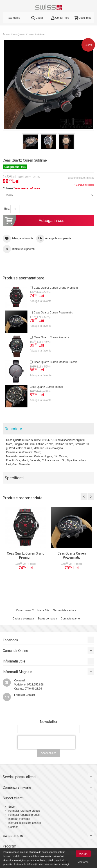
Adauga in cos (34, 221)
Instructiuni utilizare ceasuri (25, 823)
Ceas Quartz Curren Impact (46, 387)
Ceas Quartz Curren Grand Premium (56, 288)
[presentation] (46, 742)
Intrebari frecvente (19, 819)
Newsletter (49, 722)
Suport (12, 807)
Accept (83, 854)
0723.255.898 (35, 685)
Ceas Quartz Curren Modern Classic (55, 362)
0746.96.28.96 (33, 689)
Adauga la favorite (41, 301)
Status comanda (47, 619)
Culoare (21, 188)
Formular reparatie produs (24, 815)
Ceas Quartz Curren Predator (51, 337)
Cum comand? (25, 610)
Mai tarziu (83, 862)
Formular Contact (25, 695)
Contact (13, 827)
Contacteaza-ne (70, 619)
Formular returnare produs (24, 811)
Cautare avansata (23, 619)
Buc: (7, 209)
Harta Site (43, 610)
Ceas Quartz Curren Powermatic (53, 313)
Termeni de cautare (65, 610)
